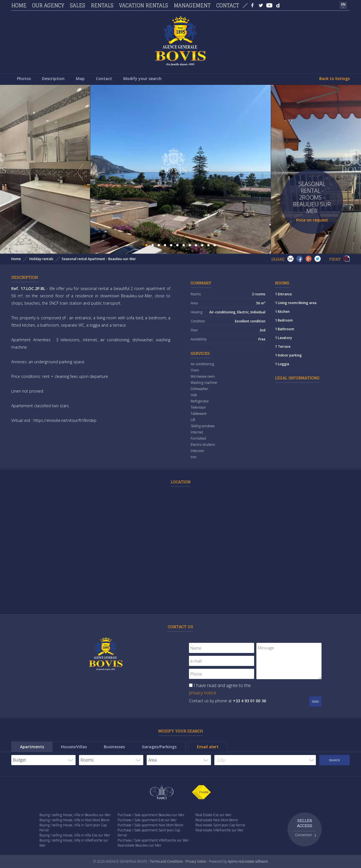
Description (53, 78)
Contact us (180, 627)
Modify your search (142, 78)
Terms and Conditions (166, 861)
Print (347, 259)
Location (181, 482)
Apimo (233, 861)
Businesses (114, 747)
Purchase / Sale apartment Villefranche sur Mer (153, 840)
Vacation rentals (144, 5)
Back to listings (334, 78)
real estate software (253, 861)
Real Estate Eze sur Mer (213, 815)
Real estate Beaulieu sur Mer (139, 845)
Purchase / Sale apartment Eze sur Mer (147, 820)
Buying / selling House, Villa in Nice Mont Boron (75, 820)
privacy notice (203, 693)
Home (19, 5)
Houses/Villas (74, 747)
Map (80, 78)
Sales (78, 5)
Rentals (102, 5)
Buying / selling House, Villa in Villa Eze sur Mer (75, 835)
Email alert (208, 747)
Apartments (32, 747)
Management (192, 5)
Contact (228, 5)
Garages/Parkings (159, 747)
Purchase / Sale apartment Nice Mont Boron (150, 825)
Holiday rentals (41, 259)
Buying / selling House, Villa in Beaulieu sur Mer (75, 815)
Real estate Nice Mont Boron (217, 820)
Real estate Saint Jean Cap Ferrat (220, 825)
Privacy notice (196, 861)
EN (343, 4)
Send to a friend (290, 259)
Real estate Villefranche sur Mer (220, 830)
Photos (24, 78)
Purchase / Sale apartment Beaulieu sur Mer (151, 815)
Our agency (48, 5)
